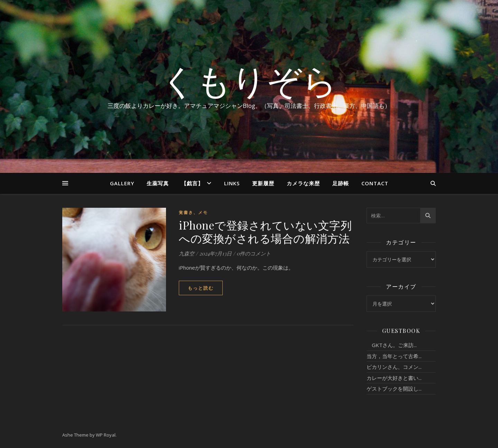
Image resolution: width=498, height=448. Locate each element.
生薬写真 (158, 183)
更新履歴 (263, 183)
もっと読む (201, 288)
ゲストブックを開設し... (394, 389)
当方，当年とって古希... (394, 356)
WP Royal (106, 435)
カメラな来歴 (303, 183)
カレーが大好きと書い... (394, 378)
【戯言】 (192, 183)
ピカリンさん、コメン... (394, 367)
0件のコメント (254, 253)
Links (232, 183)
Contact (375, 183)
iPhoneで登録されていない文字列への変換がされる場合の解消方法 (265, 231)
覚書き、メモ (193, 212)
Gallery (122, 183)
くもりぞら (249, 80)
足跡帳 (341, 183)
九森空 (187, 253)
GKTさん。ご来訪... (392, 345)
